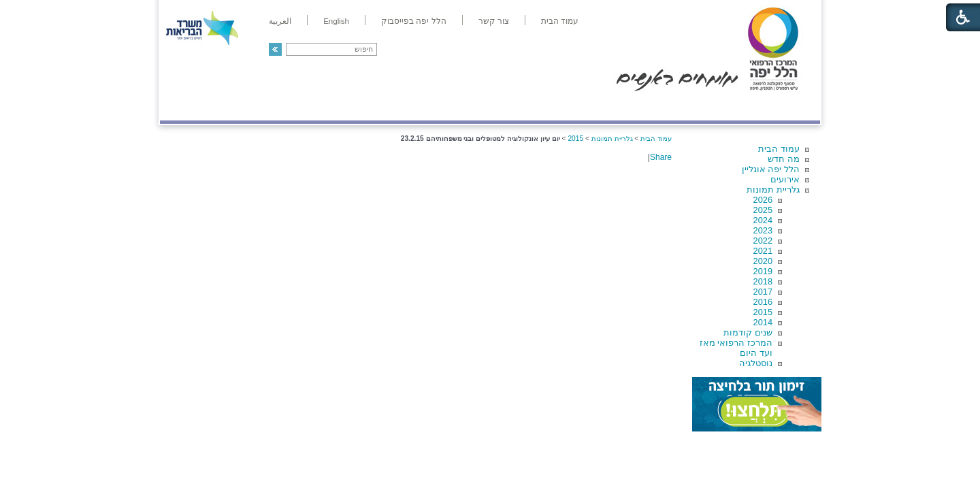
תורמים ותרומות (249, 107)
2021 (763, 251)
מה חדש (784, 159)
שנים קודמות (748, 332)
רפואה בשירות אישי (342, 107)
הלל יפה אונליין (771, 169)
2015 (763, 312)
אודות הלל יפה (616, 107)
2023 (763, 230)
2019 (763, 271)
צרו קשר (182, 107)
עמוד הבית (779, 149)
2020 (763, 261)
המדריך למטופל (537, 107)
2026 (763, 200)
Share (661, 157)
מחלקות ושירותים (699, 107)
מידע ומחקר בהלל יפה (444, 107)
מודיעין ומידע (781, 107)
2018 (763, 281)
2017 (763, 292)
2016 (763, 302)
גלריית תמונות (773, 190)
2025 (763, 210)
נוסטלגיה (756, 363)
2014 (763, 322)
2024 (763, 220)
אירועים (785, 179)
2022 (763, 241)
